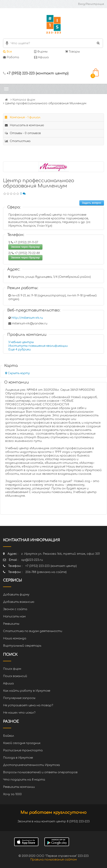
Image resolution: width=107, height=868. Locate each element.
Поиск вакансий (15, 676)
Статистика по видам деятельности (33, 631)
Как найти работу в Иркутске (27, 691)
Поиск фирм (12, 669)
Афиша (41, 57)
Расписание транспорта (23, 750)
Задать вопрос (92, 203)
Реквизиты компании (19, 787)
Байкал (9, 736)
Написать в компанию (24, 125)
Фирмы (41, 52)
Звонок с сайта (15, 609)
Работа (11, 57)
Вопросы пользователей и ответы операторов (40, 772)
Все (7, 52)
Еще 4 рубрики (19, 349)
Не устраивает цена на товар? (28, 705)
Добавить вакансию (19, 602)
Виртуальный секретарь (22, 646)
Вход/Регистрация (91, 4)
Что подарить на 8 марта (24, 780)
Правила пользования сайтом (53, 860)
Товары (72, 52)
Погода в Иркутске (18, 758)
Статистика (18, 141)
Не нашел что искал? (19, 713)
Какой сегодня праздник (22, 743)
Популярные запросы (19, 698)
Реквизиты (11, 624)
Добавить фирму (16, 595)
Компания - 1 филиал (23, 117)
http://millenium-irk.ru (27, 318)
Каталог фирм (24, 100)
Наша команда (15, 638)
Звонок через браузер (25, 247)
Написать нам (14, 617)
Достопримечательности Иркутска (31, 765)
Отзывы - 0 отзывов (23, 133)
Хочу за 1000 (12, 794)
